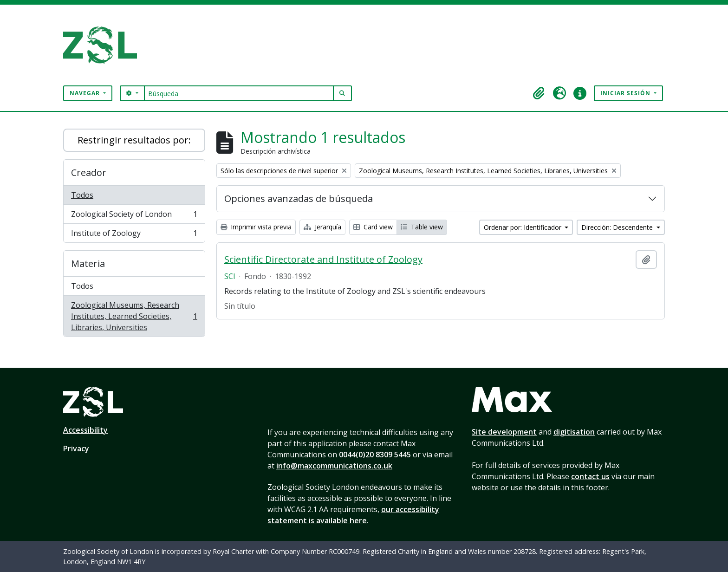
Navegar (86, 93)
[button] (539, 93)
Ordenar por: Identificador (523, 227)
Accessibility (85, 430)
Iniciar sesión (626, 93)
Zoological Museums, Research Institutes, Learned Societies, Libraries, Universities (134, 316)
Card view (373, 227)
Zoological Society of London (134, 216)
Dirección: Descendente (618, 227)
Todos (82, 195)
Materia (88, 263)
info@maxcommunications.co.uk (334, 466)
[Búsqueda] (239, 93)
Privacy (76, 448)
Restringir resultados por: (134, 140)
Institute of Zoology (134, 235)
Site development (504, 432)
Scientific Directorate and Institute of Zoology (323, 260)
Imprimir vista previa (256, 227)
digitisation (574, 432)
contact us (590, 476)
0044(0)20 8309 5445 (375, 455)
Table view (422, 227)
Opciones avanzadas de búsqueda (299, 198)
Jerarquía (322, 227)
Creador (89, 172)
